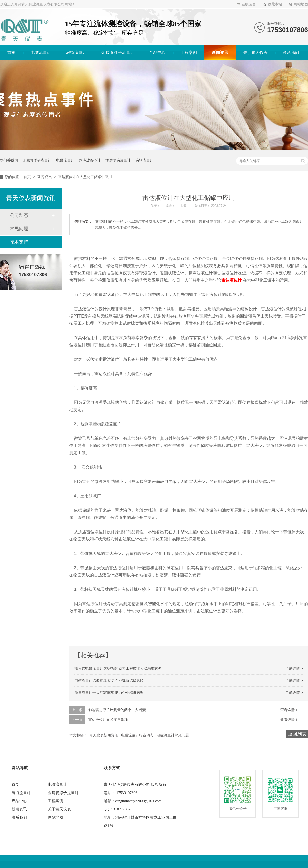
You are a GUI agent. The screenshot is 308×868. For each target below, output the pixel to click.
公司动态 (19, 215)
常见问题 (19, 229)
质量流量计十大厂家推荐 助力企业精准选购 (109, 693)
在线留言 (249, 4)
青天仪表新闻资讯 (104, 735)
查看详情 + (289, 710)
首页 (12, 53)
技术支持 (19, 242)
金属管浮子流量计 (118, 53)
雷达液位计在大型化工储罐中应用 (85, 177)
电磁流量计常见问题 (173, 735)
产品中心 (157, 53)
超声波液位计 (90, 160)
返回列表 (297, 734)
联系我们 (291, 53)
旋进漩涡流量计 (118, 160)
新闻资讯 (220, 53)
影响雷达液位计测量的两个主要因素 (117, 710)
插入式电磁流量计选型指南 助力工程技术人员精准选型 (118, 668)
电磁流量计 (41, 53)
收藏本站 (275, 4)
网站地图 (301, 4)
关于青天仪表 (255, 53)
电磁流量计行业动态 (137, 735)
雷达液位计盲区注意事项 (108, 720)
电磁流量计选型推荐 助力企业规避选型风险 (109, 680)
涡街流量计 (76, 53)
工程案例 (189, 53)
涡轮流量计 (144, 160)
